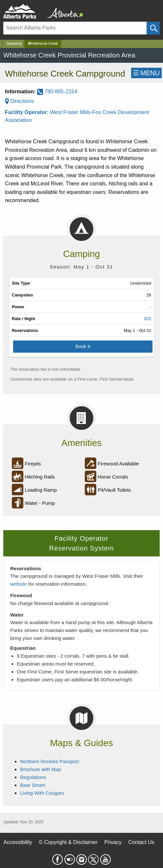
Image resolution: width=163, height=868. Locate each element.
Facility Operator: (27, 112)
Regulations (33, 777)
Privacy (113, 842)
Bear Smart (33, 785)
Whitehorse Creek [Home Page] (43, 44)
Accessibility (18, 842)
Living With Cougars (42, 793)
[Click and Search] (153, 28)
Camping (14, 44)
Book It (83, 346)
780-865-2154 (57, 92)
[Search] (75, 28)
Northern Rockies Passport (49, 761)
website (19, 584)
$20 (148, 319)
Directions (19, 101)
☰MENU (146, 73)
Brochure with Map (41, 769)
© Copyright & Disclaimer (68, 842)
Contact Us (141, 842)
